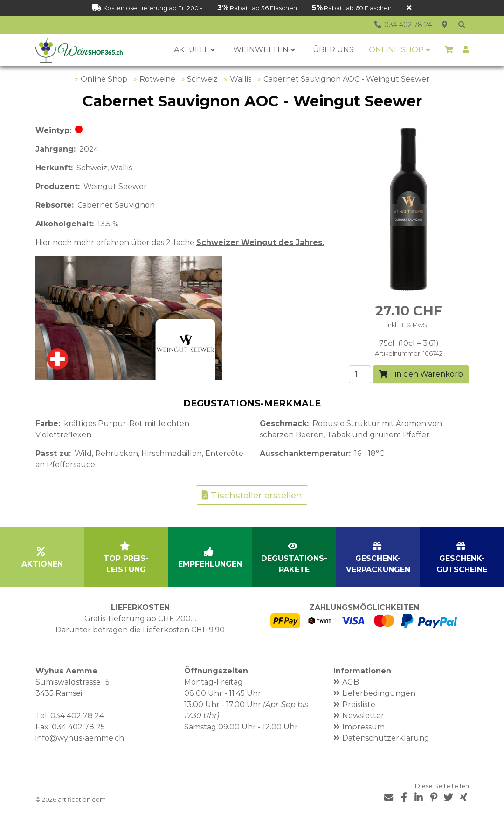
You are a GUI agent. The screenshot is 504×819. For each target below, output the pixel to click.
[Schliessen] (409, 8)
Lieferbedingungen (379, 693)
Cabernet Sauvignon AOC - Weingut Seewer (346, 79)
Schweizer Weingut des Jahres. (260, 242)
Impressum (363, 727)
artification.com (82, 800)
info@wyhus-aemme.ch (80, 738)
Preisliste (359, 704)
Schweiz (202, 79)
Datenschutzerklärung (386, 738)
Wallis (241, 79)
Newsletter (363, 716)
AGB (351, 682)
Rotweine (157, 79)
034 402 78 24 (77, 716)
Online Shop (104, 79)
